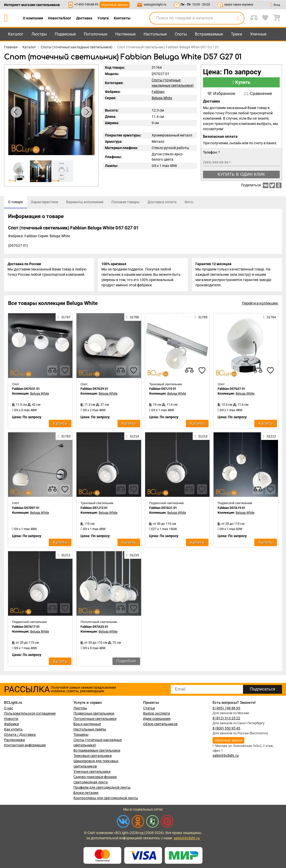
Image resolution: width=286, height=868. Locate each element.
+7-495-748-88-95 (86, 5)
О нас (9, 708)
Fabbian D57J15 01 (163, 390)
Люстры (39, 34)
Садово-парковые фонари (95, 777)
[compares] (52, 371)
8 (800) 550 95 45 (226, 728)
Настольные (155, 34)
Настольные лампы (90, 729)
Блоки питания (86, 793)
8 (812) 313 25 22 (226, 718)
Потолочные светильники (95, 719)
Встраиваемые (209, 34)
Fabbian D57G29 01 (94, 390)
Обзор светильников (160, 724)
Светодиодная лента (91, 782)
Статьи (149, 708)
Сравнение (258, 94)
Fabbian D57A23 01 (94, 628)
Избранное (221, 94)
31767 (64, 318)
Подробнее (126, 662)
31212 (270, 437)
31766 (133, 318)
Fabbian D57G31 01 (26, 390)
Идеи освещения (157, 719)
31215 (133, 556)
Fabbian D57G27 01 (231, 390)
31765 (201, 318)
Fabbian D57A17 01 (26, 628)
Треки (236, 34)
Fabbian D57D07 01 (26, 509)
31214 (133, 437)
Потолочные (95, 34)
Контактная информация (25, 745)
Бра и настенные (87, 724)
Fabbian (158, 92)
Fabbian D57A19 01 (231, 509)
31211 (64, 556)
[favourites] (65, 371)
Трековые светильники (93, 756)
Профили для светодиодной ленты (102, 787)
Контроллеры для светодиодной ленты (106, 798)
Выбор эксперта (157, 713)
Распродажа (14, 740)
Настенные (125, 34)
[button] (87, 112)
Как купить (13, 729)
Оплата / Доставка (20, 735)
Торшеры (81, 735)
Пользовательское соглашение (30, 713)
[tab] (15, 202)
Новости (11, 719)
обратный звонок (115, 5)
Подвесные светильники (94, 713)
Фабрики (11, 724)
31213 (201, 437)
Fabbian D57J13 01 (94, 509)
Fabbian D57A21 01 (163, 509)
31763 (64, 437)
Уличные (258, 34)
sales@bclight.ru (155, 5)
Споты (181, 34)
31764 (270, 318)
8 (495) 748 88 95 (226, 708)
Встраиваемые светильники (97, 750)
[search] (238, 18)
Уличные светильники (92, 772)
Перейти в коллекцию (260, 304)
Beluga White (162, 98)
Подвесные (65, 34)
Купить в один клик (241, 174)
